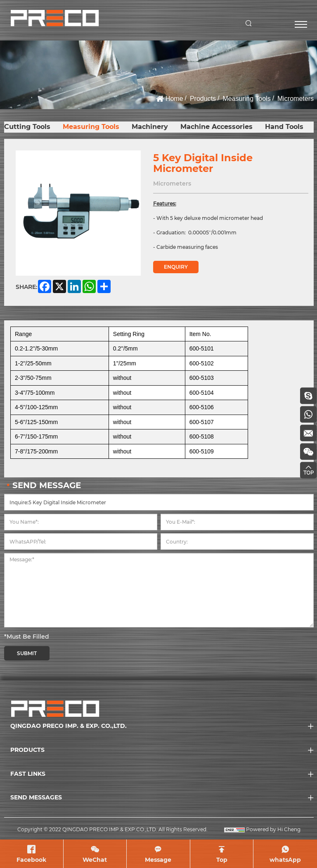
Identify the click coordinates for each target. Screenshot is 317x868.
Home (174, 99)
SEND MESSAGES (36, 797)
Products (203, 99)
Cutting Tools (27, 127)
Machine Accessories (216, 127)
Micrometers (296, 99)
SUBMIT (27, 653)
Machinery (150, 127)
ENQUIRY (176, 267)
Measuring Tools (246, 99)
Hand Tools (284, 127)
